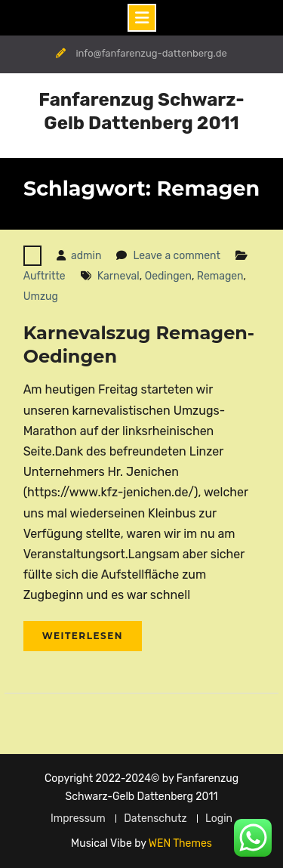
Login (219, 819)
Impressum (78, 819)
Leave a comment (176, 256)
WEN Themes (180, 843)
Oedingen (168, 276)
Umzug (41, 297)
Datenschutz (155, 819)
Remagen (220, 276)
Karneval (118, 276)
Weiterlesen (83, 636)
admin (86, 256)
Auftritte (45, 276)
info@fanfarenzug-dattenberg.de (151, 53)
